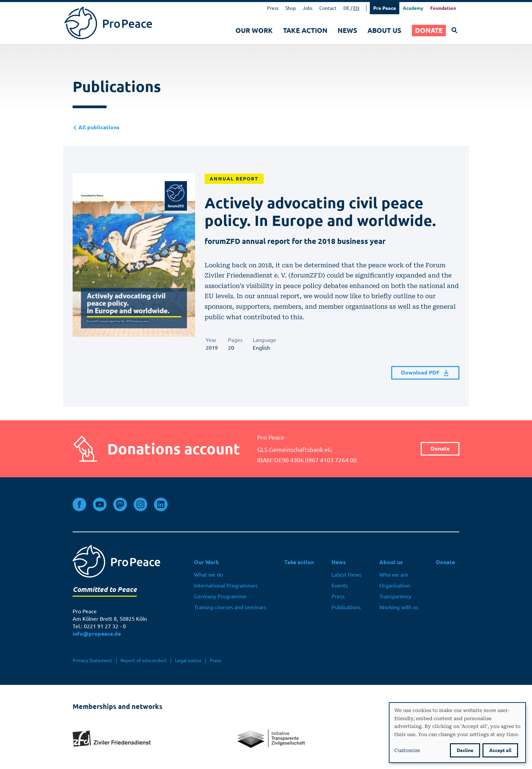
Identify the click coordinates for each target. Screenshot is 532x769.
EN (356, 8)
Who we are (394, 575)
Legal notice (188, 660)
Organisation (395, 585)
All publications (96, 127)
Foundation (443, 8)
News (347, 30)
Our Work (254, 30)
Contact (328, 8)
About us (384, 30)
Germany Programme (220, 596)
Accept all (500, 750)
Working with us (399, 607)
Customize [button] (407, 750)
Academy (413, 8)
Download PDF (425, 373)
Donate (429, 30)
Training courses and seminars (230, 607)
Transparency (395, 596)
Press (273, 8)
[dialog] (457, 733)
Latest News (346, 575)
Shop (291, 8)
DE (346, 8)
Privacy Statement (92, 660)
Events (340, 585)
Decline (465, 750)
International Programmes (226, 585)
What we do (208, 575)
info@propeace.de (97, 634)
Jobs (308, 8)
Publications (346, 607)
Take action (305, 30)
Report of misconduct (144, 660)
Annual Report (234, 179)
